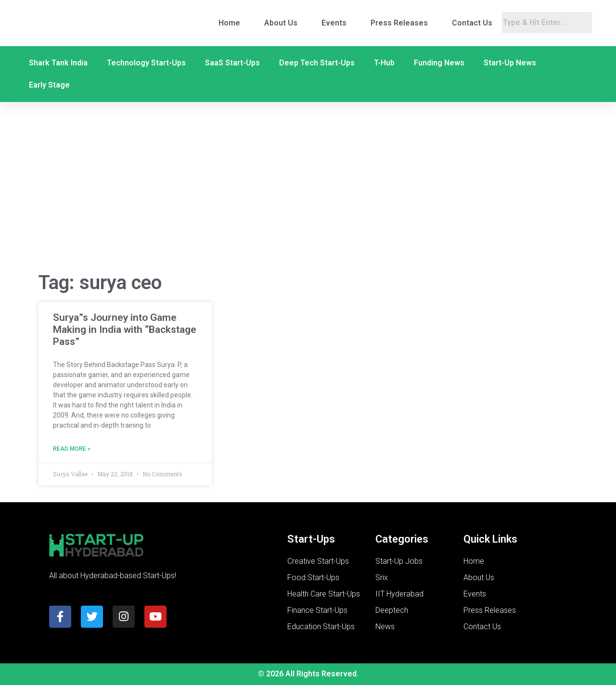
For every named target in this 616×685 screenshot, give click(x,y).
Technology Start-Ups (146, 63)
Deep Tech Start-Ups (317, 63)
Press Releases (399, 23)
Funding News (439, 63)
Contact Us (472, 23)
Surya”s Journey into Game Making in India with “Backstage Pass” (125, 330)
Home (229, 23)
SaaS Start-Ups (232, 63)
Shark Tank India (58, 63)
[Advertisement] (308, 187)
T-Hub (384, 63)
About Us (281, 23)
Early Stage (49, 85)
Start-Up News (510, 63)
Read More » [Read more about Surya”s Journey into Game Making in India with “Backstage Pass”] (72, 449)
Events (334, 23)
